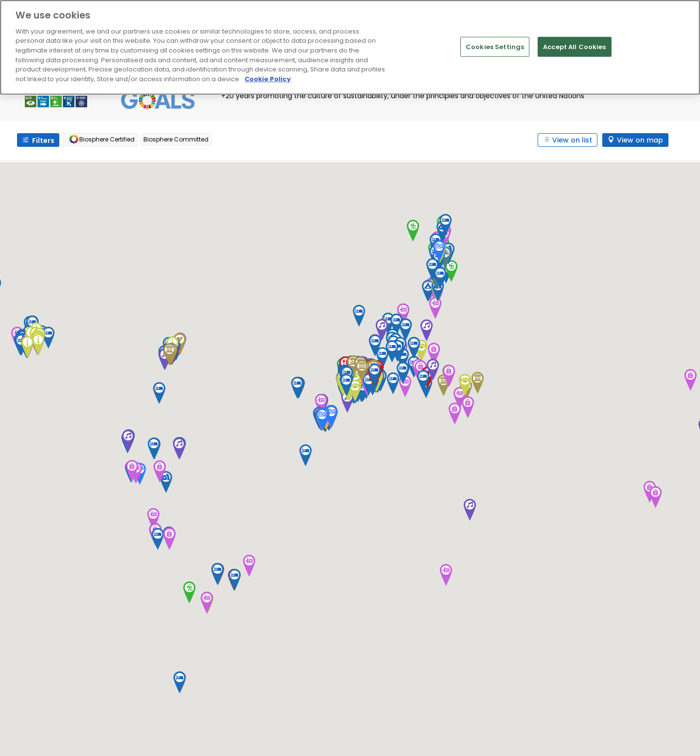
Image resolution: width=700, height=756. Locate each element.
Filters (43, 141)
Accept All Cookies (574, 46)
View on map (640, 140)
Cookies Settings (495, 46)
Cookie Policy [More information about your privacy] (268, 79)
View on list (572, 140)
